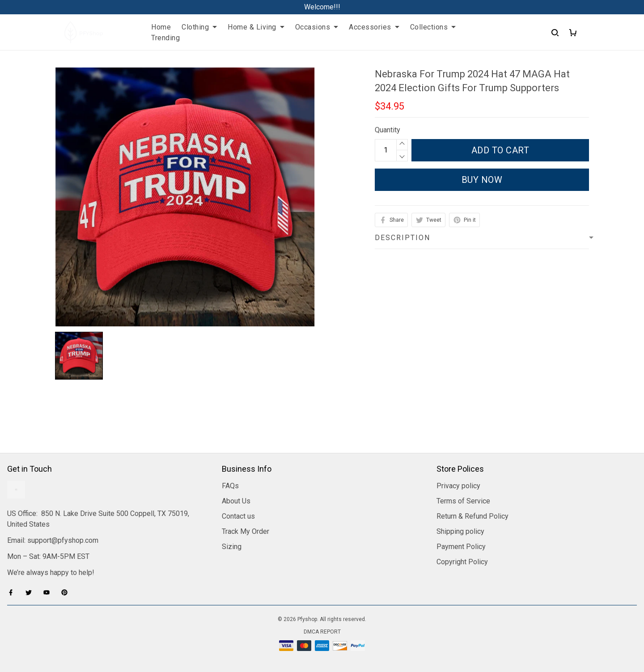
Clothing (199, 27)
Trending (165, 38)
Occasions (317, 27)
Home (161, 27)
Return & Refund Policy (472, 516)
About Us (236, 501)
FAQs (230, 486)
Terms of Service (463, 501)
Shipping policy (460, 531)
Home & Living (256, 27)
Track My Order (246, 531)
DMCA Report (322, 632)
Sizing (232, 547)
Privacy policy (458, 486)
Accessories (374, 27)
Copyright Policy (462, 562)
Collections (433, 27)
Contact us (238, 516)
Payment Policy (461, 547)
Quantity (388, 130)
